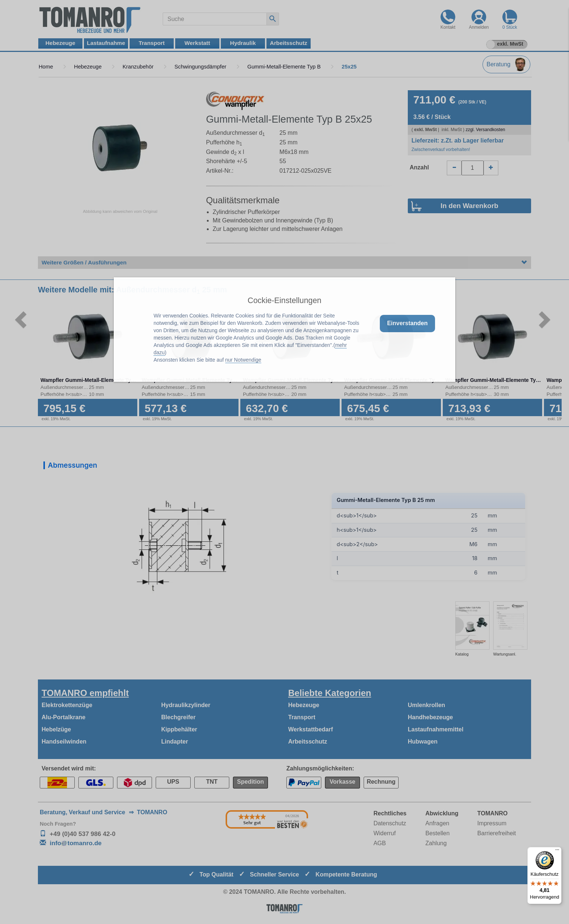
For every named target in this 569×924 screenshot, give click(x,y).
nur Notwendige (243, 360)
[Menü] (557, 851)
